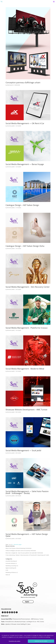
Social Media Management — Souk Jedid (23, 450)
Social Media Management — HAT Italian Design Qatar (27, 535)
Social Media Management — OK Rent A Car (25, 123)
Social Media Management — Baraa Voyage (25, 164)
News (7, 575)
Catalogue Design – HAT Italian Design (22, 205)
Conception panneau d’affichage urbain (23, 82)
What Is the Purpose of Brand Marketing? (16, 548)
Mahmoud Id (10, 85)
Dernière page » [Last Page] (18, 544)
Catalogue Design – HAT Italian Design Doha (25, 246)
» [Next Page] (14, 544)
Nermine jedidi (11, 126)
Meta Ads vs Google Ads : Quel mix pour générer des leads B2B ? (21, 553)
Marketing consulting (11, 566)
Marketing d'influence (11, 572)
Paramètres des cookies (15, 641)
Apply (27, 602)
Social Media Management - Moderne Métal (25, 369)
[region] (28, 638)
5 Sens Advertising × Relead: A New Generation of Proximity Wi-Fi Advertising (24, 555)
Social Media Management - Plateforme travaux (27, 328)
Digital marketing (10, 568)
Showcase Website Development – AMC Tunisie (26, 410)
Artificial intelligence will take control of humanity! (18, 551)
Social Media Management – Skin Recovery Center (28, 287)
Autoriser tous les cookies (41, 641)
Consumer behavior (10, 563)
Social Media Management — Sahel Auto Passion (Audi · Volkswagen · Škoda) (27, 492)
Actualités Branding (10, 561)
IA (6, 570)
